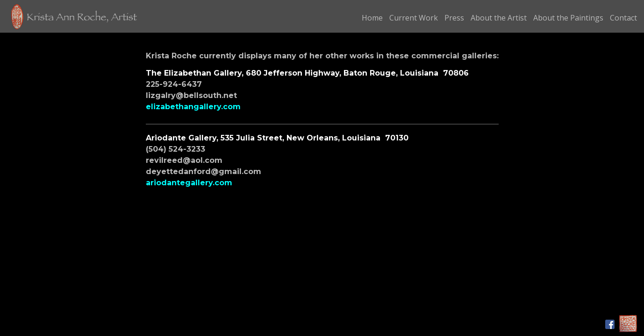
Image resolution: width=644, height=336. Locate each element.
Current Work (414, 18)
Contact (623, 18)
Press (454, 18)
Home (372, 18)
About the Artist (499, 18)
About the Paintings (568, 18)
